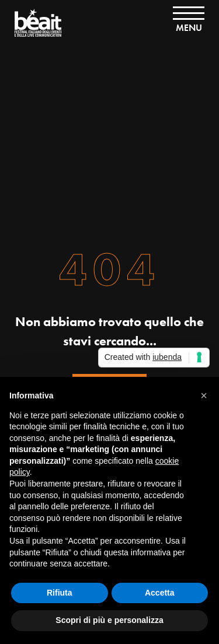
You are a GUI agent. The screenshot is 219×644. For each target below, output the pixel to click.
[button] (204, 395)
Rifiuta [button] (60, 593)
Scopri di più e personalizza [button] (109, 620)
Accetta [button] (160, 593)
